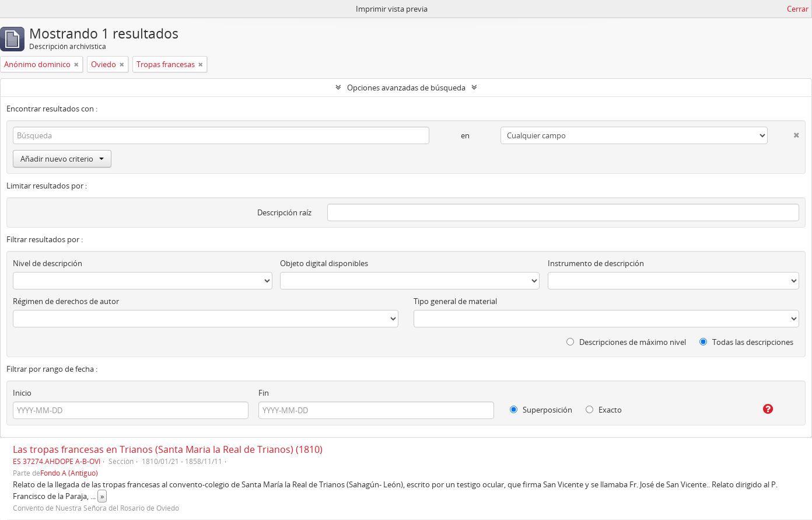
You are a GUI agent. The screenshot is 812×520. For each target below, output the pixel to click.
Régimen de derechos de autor (66, 301)
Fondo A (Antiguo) (69, 473)
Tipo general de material (455, 301)
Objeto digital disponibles (324, 263)
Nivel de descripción (48, 263)
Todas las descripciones (746, 342)
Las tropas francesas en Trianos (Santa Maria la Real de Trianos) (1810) (168, 449)
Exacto (604, 410)
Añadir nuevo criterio (62, 159)
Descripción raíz (284, 212)
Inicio (22, 393)
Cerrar (798, 9)
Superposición (541, 410)
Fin (264, 393)
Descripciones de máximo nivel (626, 342)
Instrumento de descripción (596, 263)
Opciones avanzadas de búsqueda (406, 88)
